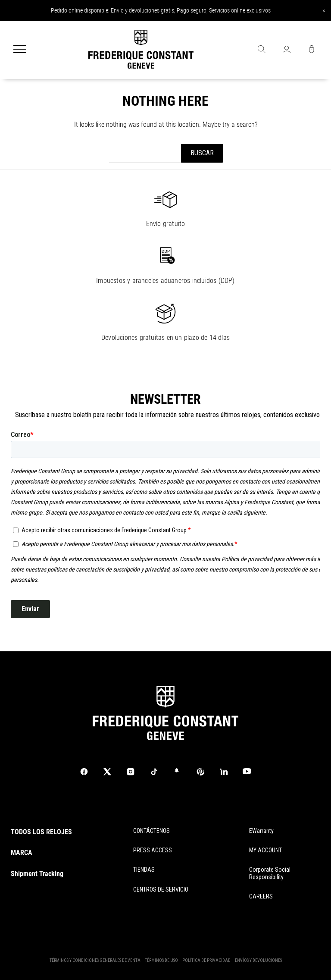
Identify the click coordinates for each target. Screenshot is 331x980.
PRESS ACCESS (153, 850)
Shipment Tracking (37, 874)
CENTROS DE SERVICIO (161, 889)
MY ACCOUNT (265, 850)
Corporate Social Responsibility (270, 873)
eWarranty (261, 831)
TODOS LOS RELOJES (41, 832)
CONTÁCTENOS (151, 831)
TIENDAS (144, 870)
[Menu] (20, 50)
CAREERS (261, 896)
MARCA (22, 853)
